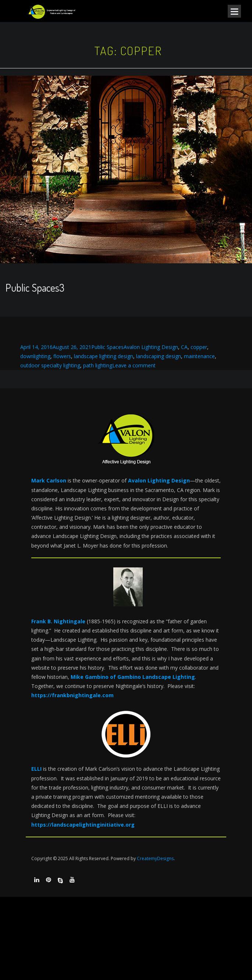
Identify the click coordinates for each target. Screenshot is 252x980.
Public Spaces (107, 347)
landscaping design (159, 356)
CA (184, 347)
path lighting (98, 365)
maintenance (199, 356)
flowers (62, 356)
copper (199, 347)
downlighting (35, 356)
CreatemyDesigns (155, 858)
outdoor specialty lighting (50, 365)
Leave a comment (134, 365)
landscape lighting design (104, 356)
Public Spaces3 (35, 288)
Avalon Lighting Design (151, 347)
